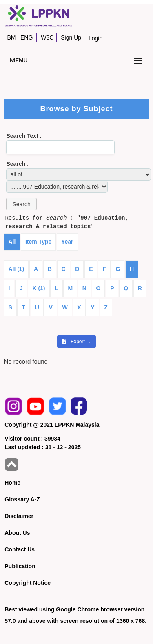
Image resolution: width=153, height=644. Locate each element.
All (12, 242)
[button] (21, 204)
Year (67, 242)
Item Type (38, 242)
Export (74, 342)
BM (11, 37)
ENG (27, 37)
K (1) (39, 288)
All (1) (16, 269)
